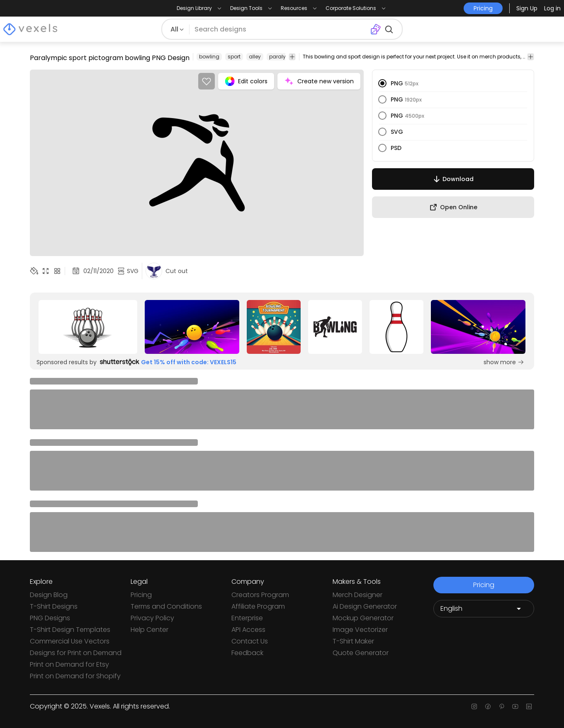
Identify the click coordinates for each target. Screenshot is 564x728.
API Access (248, 630)
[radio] (382, 83)
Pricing (141, 595)
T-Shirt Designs (54, 606)
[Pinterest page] (502, 706)
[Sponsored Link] (88, 327)
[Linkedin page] (529, 706)
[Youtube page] (515, 706)
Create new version (319, 81)
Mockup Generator (363, 618)
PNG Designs (50, 618)
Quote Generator (361, 653)
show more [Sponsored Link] (504, 362)
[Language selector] (484, 609)
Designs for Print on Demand (76, 653)
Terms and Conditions (166, 606)
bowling (209, 57)
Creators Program (260, 595)
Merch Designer (357, 595)
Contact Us (250, 641)
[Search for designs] (280, 29)
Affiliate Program (258, 606)
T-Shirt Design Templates (70, 630)
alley (255, 57)
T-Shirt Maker (353, 641)
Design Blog (49, 595)
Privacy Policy (152, 618)
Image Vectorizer (360, 630)
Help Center (150, 630)
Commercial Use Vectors (70, 641)
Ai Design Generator (365, 606)
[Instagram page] (474, 706)
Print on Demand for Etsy (69, 664)
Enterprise (247, 618)
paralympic (284, 57)
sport (234, 57)
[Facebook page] (488, 706)
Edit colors (246, 81)
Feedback (247, 653)
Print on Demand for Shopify (75, 676)
